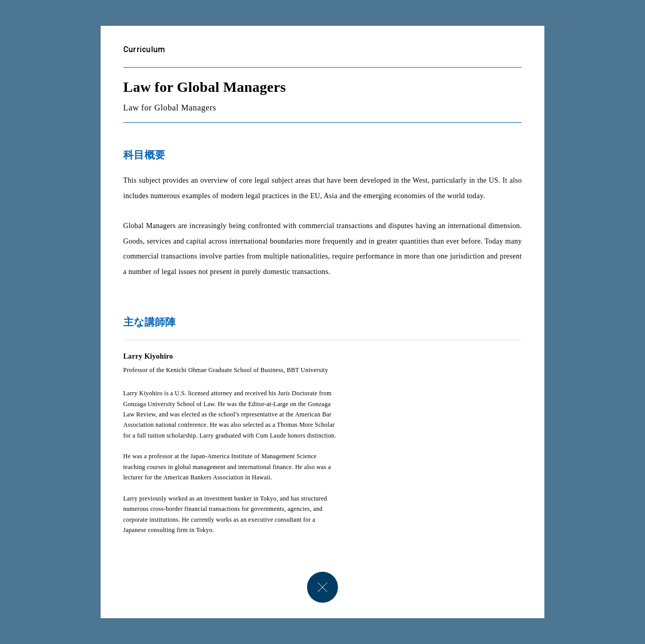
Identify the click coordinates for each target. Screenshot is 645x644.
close (322, 587)
